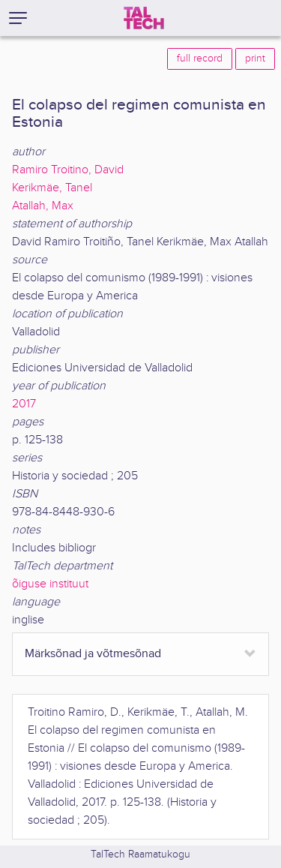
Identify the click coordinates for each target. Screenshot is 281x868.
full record (200, 59)
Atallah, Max (43, 206)
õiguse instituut (50, 584)
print (255, 59)
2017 (24, 404)
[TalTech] (144, 18)
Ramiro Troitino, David (68, 170)
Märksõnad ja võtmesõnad (93, 654)
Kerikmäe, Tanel (52, 188)
